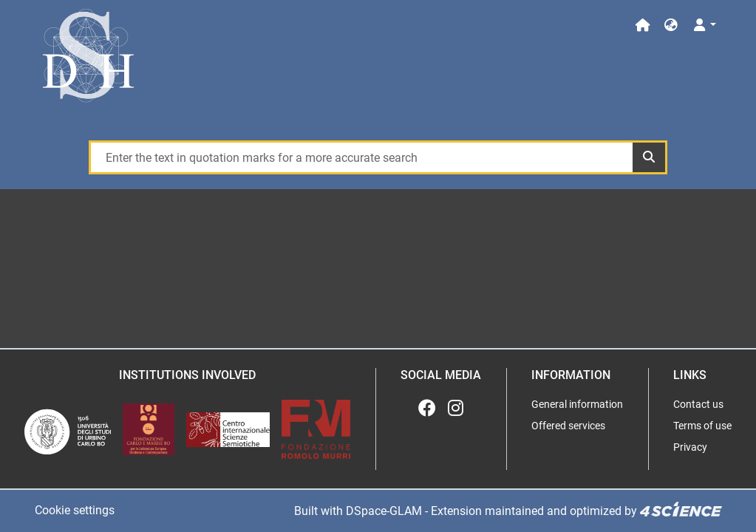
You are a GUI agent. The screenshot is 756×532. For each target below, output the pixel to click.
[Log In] (703, 25)
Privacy (690, 447)
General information (577, 404)
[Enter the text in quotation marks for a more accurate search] (361, 157)
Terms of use (702, 426)
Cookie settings (75, 510)
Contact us (698, 404)
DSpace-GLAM (384, 511)
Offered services (568, 426)
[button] (671, 25)
